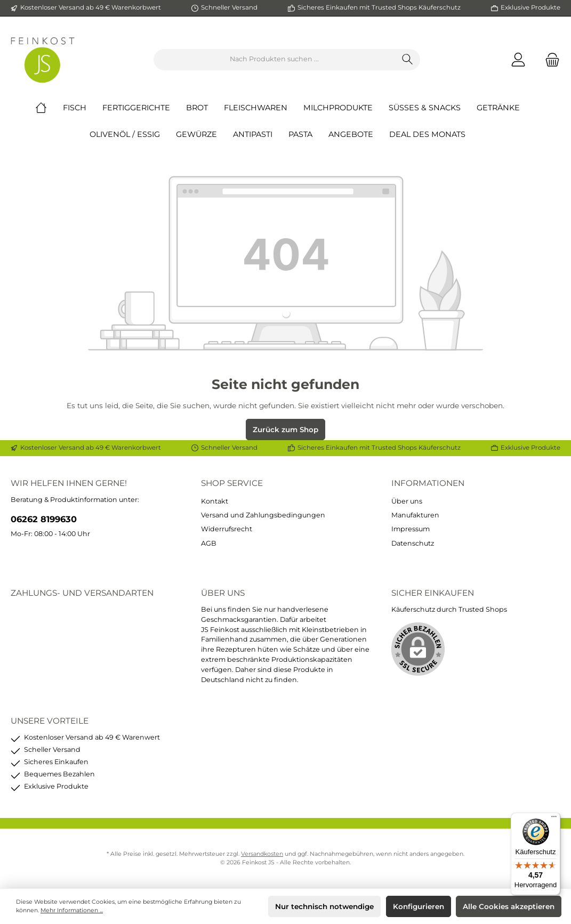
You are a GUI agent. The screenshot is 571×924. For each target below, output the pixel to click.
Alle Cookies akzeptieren (509, 906)
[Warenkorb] (549, 59)
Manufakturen (415, 515)
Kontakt (215, 501)
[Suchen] (408, 60)
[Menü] (554, 819)
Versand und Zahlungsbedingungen (263, 515)
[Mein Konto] (518, 59)
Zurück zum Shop (285, 429)
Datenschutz (413, 543)
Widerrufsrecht (227, 529)
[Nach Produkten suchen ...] (275, 60)
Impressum (411, 529)
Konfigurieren (419, 906)
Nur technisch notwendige (324, 906)
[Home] (49, 108)
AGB (209, 543)
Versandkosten (262, 854)
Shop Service (232, 483)
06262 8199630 (44, 519)
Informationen (428, 483)
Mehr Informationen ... (72, 910)
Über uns (407, 501)
